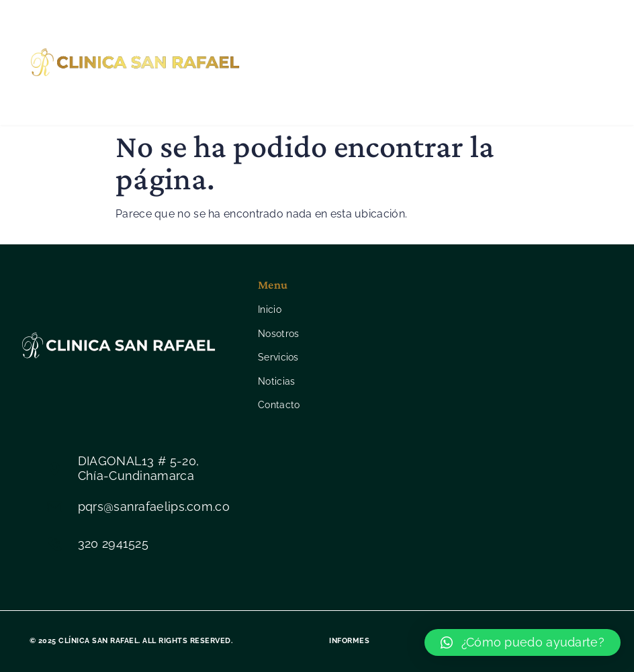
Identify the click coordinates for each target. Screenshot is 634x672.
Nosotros (351, 35)
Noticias (305, 89)
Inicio (286, 35)
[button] (523, 642)
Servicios (427, 35)
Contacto (378, 89)
